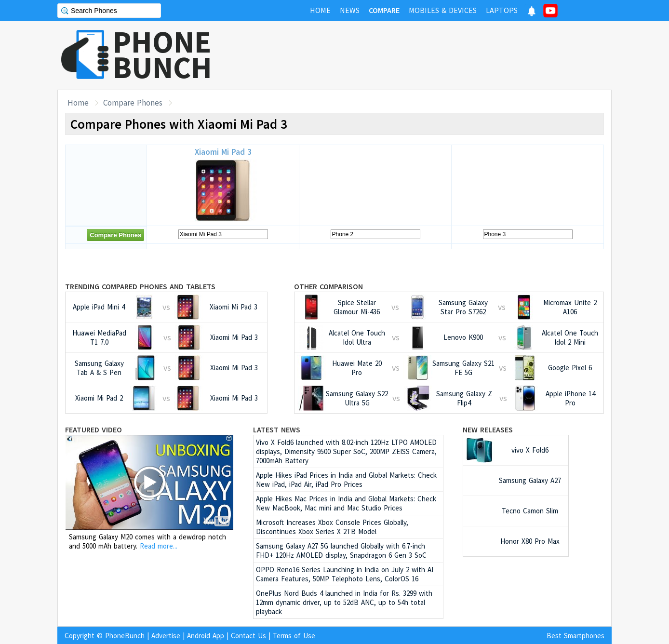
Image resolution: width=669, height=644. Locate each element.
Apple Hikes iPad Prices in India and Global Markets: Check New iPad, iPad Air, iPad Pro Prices (346, 480)
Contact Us (248, 636)
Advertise (166, 636)
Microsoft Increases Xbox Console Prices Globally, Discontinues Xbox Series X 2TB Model (332, 527)
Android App (206, 636)
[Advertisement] (436, 55)
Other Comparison (328, 286)
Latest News (277, 429)
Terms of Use (294, 636)
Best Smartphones (575, 636)
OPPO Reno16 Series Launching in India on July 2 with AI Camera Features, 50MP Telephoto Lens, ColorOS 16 (345, 574)
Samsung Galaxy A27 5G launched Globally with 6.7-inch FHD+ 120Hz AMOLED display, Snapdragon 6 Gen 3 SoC (341, 550)
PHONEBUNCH (162, 54)
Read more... (159, 546)
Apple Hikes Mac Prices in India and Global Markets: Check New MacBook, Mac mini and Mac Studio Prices (346, 503)
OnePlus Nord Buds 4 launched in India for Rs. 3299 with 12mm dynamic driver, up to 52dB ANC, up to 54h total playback (344, 602)
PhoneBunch (125, 636)
